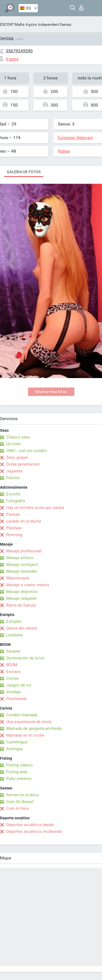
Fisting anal (17, 772)
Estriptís (14, 621)
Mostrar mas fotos (51, 392)
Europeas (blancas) (75, 138)
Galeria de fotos (24, 172)
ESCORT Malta (12, 24)
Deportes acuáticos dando (30, 825)
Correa (12, 678)
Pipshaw (14, 528)
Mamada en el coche (25, 735)
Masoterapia (18, 578)
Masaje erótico (20, 558)
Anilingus (15, 749)
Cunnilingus (17, 742)
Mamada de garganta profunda (34, 728)
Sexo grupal (17, 457)
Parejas (13, 514)
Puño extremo (19, 779)
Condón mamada (22, 715)
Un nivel (13, 444)
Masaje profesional (24, 551)
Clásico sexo (18, 437)
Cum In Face (18, 808)
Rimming (14, 535)
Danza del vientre (22, 628)
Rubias (64, 151)
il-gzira (31, 24)
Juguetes (15, 471)
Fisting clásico (20, 765)
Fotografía (16, 501)
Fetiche (13, 478)
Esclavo (13, 672)
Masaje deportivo (22, 592)
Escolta (13, 494)
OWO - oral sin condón (27, 451)
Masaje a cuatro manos (28, 585)
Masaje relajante (21, 598)
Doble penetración (23, 464)
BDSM (12, 665)
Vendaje (14, 692)
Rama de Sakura (21, 605)
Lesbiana (14, 635)
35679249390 (19, 51)
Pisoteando (17, 699)
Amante (13, 651)
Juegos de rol (19, 685)
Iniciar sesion (81, 8)
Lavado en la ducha (24, 521)
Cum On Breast (20, 802)
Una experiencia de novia (29, 722)
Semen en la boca (22, 795)
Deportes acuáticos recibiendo (34, 831)
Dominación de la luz (25, 658)
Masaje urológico (22, 565)
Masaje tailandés (22, 571)
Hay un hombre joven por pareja (35, 508)
